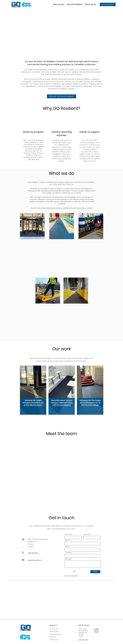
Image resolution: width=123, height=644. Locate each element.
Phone (67, 546)
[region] (33, 391)
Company (68, 553)
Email (66, 540)
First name (68, 534)
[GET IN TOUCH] (108, 4)
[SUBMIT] (95, 572)
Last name (87, 534)
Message (68, 559)
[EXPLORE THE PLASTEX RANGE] (62, 96)
